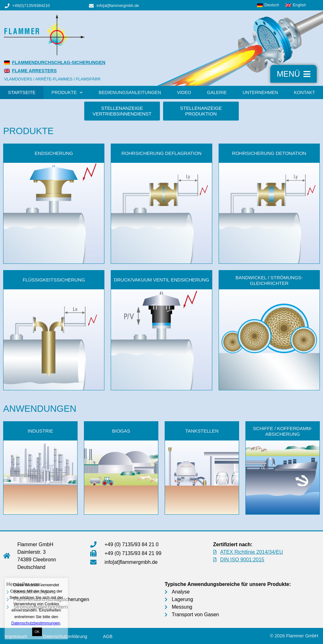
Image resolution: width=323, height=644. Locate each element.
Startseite (22, 92)
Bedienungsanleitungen (130, 92)
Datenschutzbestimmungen (36, 623)
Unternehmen (260, 92)
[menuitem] (268, 5)
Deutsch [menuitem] (272, 5)
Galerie (217, 92)
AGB (108, 636)
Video (184, 92)
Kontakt (305, 92)
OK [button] (37, 632)
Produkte (67, 92)
